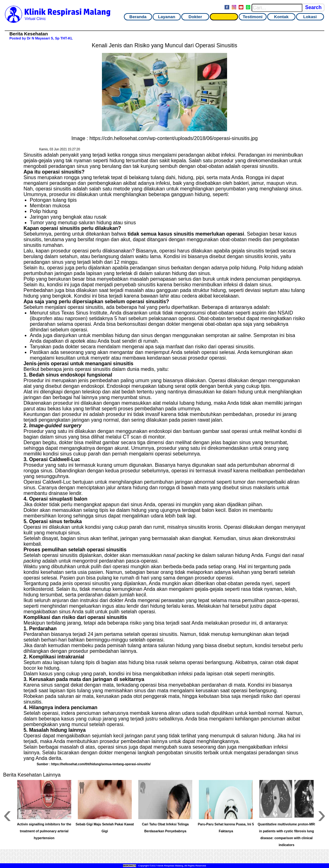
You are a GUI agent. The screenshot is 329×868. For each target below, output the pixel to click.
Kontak (281, 17)
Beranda (138, 17)
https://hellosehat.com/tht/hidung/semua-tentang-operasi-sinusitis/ (101, 764)
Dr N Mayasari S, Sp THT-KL (50, 38)
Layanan (167, 17)
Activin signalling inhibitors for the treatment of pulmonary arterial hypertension (44, 831)
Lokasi (310, 17)
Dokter (195, 17)
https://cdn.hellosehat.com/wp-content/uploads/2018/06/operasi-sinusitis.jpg (173, 138)
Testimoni (253, 17)
